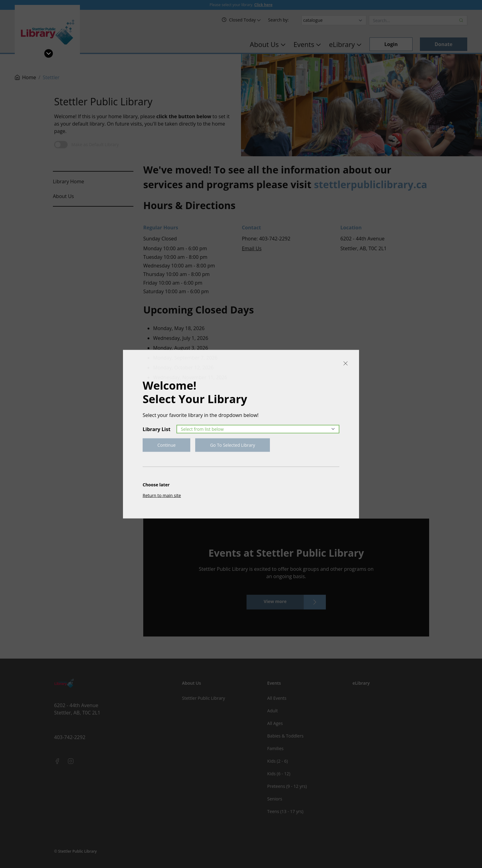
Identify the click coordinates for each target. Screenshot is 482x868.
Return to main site (162, 495)
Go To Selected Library (232, 445)
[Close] (346, 363)
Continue (166, 445)
